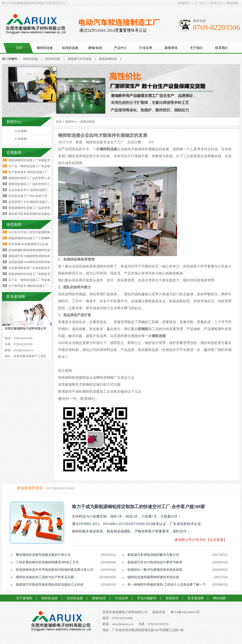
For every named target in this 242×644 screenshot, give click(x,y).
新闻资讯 (171, 48)
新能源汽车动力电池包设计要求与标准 (155, 562)
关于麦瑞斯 (24, 598)
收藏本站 (184, 3)
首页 (19, 48)
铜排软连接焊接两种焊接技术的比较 (153, 577)
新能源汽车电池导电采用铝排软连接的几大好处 (50, 585)
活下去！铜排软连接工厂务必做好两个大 (35, 280)
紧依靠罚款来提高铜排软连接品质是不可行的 (38, 214)
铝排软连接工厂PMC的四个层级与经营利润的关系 (41, 196)
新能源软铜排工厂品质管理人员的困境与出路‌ (38, 178)
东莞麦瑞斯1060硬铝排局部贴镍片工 (32, 262)
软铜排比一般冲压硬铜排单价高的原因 (155, 570)
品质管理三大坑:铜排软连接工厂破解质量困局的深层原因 (46, 202)
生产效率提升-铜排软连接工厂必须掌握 (34, 286)
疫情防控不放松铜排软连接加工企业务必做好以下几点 (100, 392)
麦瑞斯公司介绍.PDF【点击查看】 (201, 540)
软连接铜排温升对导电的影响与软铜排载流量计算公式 (55, 570)
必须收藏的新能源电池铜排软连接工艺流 (35, 250)
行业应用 (146, 48)
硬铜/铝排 (95, 48)
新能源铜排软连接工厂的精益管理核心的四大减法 (41, 160)
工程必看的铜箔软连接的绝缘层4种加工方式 (47, 562)
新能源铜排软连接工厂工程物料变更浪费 (35, 238)
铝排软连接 (70, 48)
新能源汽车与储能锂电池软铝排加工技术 (35, 256)
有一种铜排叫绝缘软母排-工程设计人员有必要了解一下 (167, 585)
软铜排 (143, 329)
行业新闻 (21, 139)
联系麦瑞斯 (196, 598)
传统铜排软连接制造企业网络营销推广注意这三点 (96, 378)
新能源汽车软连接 (80, 59)
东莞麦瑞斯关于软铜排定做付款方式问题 (89, 385)
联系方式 (216, 3)
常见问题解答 (147, 598)
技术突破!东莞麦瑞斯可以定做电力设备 (34, 244)
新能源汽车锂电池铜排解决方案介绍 (153, 555)
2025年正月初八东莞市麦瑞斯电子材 (32, 232)
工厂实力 (200, 3)
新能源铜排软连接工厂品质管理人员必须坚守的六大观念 (46, 208)
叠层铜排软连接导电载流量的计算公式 (43, 555)
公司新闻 (21, 131)
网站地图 (232, 3)
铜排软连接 (45, 48)
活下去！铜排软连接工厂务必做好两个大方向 (38, 166)
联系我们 (222, 48)
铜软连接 (159, 336)
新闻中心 (71, 122)
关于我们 (196, 48)
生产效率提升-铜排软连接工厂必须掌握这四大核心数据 (45, 172)
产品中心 (121, 48)
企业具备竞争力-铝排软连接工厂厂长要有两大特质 (42, 190)
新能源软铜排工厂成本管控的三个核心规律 (37, 184)
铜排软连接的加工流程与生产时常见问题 (45, 577)
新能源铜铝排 (108, 59)
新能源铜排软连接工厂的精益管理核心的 (35, 274)
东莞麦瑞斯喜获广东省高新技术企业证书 (35, 268)
